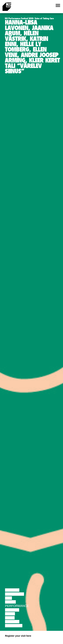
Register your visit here (18, 636)
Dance (10, 602)
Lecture (12, 590)
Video (10, 618)
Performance (17, 606)
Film (8, 598)
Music (10, 614)
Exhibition (14, 626)
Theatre (12, 610)
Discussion (15, 594)
